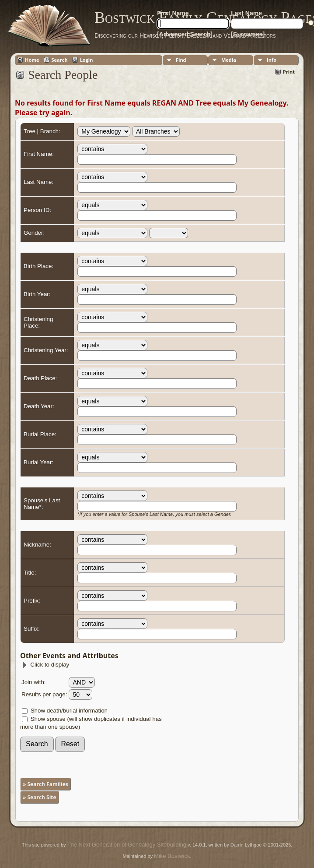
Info (272, 60)
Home (32, 60)
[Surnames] (248, 34)
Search (60, 60)
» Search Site (40, 797)
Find (181, 60)
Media (229, 60)
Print (289, 72)
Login (87, 60)
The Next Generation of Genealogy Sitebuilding (127, 845)
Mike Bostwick (172, 856)
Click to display (45, 665)
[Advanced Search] (185, 34)
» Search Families (45, 784)
